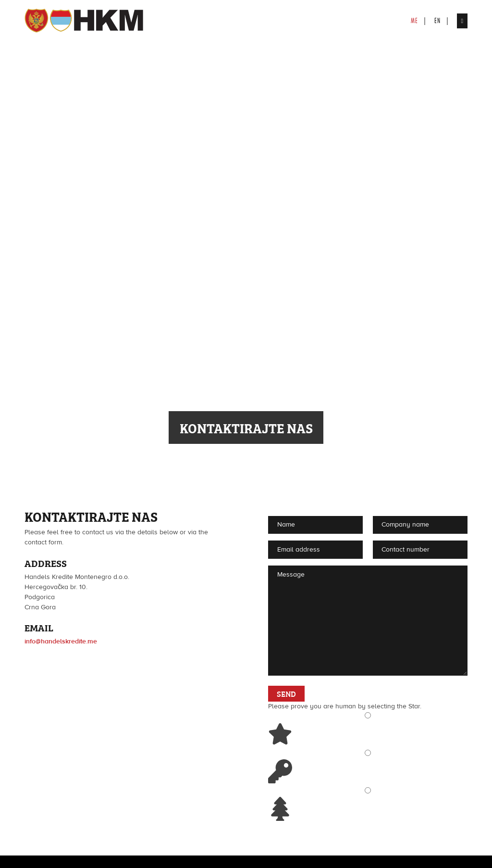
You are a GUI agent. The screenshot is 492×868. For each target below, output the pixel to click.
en (437, 21)
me (414, 21)
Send (286, 693)
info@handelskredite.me (61, 642)
